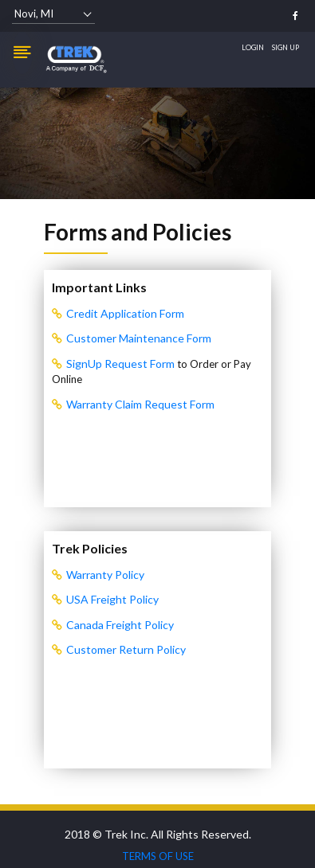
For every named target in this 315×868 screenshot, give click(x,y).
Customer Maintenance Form (139, 338)
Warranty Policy (105, 575)
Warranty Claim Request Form (140, 404)
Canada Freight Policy (120, 625)
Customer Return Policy (126, 649)
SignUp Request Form (122, 364)
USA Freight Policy (112, 599)
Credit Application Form (125, 313)
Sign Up (285, 47)
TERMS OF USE (158, 856)
